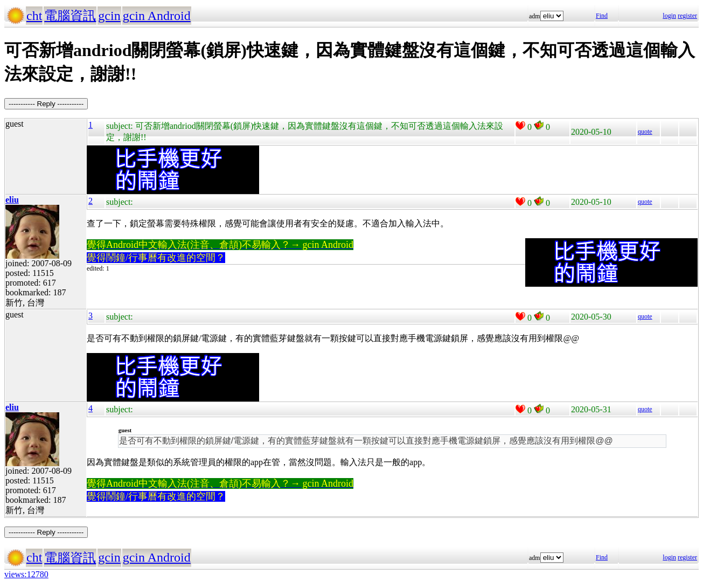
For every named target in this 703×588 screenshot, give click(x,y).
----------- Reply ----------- (46, 104)
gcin (109, 16)
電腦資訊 (70, 16)
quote (645, 132)
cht (34, 16)
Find (602, 16)
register (687, 16)
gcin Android (157, 16)
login (669, 16)
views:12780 (26, 574)
